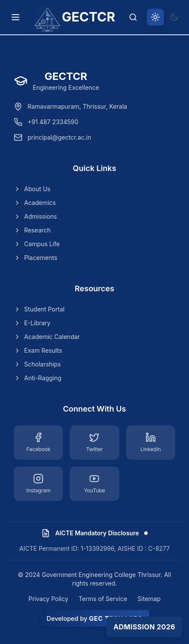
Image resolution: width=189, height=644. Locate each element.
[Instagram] (38, 484)
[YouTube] (94, 484)
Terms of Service (103, 599)
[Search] (133, 17)
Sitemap (149, 599)
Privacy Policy (48, 599)
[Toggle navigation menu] (15, 17)
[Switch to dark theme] (174, 17)
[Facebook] (38, 443)
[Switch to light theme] (155, 17)
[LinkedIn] (151, 443)
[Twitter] (94, 443)
